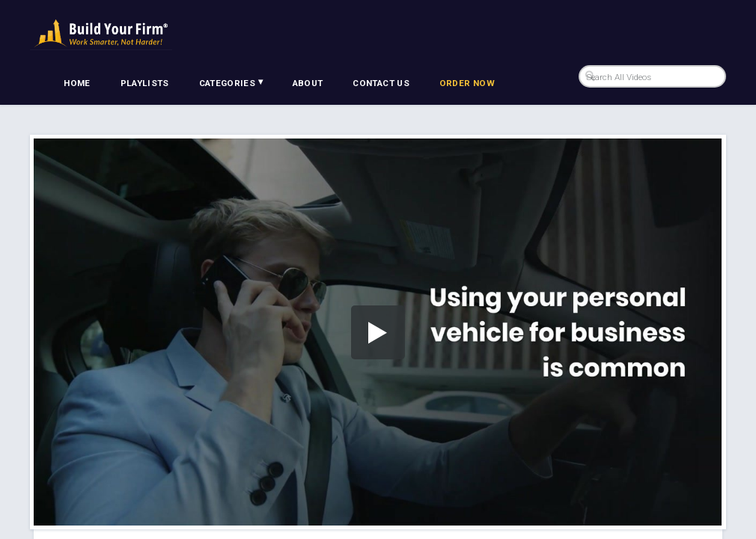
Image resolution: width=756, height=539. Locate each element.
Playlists (145, 83)
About (308, 83)
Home (77, 83)
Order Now (467, 83)
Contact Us (381, 83)
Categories (231, 82)
